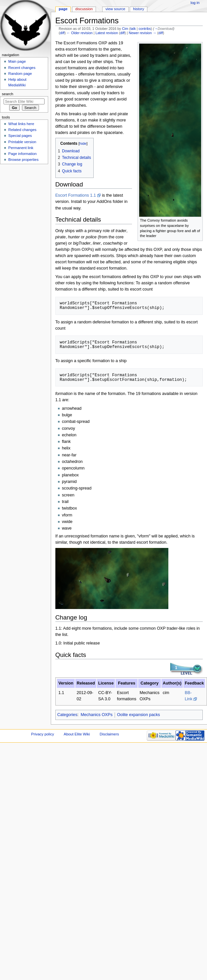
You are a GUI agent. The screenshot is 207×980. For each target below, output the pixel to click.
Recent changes (22, 68)
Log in (195, 3)
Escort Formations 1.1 (76, 195)
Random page (20, 74)
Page (63, 9)
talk (133, 29)
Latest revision (107, 33)
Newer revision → (142, 33)
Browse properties (23, 160)
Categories (67, 715)
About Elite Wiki (77, 734)
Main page (17, 61)
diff (62, 33)
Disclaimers (109, 734)
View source (115, 9)
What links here (21, 124)
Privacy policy (43, 734)
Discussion (84, 9)
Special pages (20, 136)
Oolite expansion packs (138, 715)
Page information (22, 154)
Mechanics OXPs (96, 715)
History (139, 9)
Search (8, 94)
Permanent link (21, 148)
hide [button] (83, 143)
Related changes (22, 130)
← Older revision (79, 33)
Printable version (22, 142)
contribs (145, 29)
